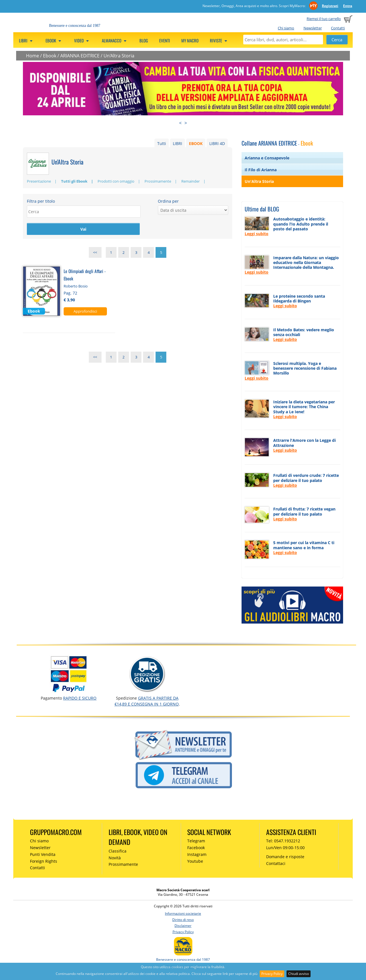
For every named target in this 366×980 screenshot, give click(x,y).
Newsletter (313, 28)
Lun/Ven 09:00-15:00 (285, 848)
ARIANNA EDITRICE (80, 56)
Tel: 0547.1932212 (283, 841)
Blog (144, 40)
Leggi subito (257, 234)
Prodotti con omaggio (116, 181)
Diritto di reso (183, 920)
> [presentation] (186, 123)
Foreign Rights (44, 861)
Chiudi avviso (299, 974)
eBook (54, 40)
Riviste (219, 40)
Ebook (50, 56)
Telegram (196, 841)
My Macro (190, 40)
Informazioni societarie (183, 913)
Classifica (118, 851)
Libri (27, 40)
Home (33, 56)
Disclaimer (183, 926)
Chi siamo (286, 28)
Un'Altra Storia (119, 56)
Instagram (197, 854)
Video (82, 40)
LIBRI (177, 143)
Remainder (190, 181)
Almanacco (115, 40)
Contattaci (276, 863)
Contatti (338, 28)
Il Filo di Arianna (261, 170)
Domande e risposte (285, 857)
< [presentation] (180, 123)
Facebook (196, 848)
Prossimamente (158, 181)
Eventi (165, 40)
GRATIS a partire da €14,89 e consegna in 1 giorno (147, 701)
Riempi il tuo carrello (324, 19)
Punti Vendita (43, 854)
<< (95, 253)
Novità (115, 858)
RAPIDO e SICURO (80, 698)
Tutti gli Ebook (74, 181)
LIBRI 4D (217, 143)
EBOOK (196, 143)
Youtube (195, 861)
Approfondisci (85, 311)
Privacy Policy (272, 974)
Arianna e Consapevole (267, 158)
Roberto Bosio (76, 286)
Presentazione (39, 181)
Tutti (162, 143)
